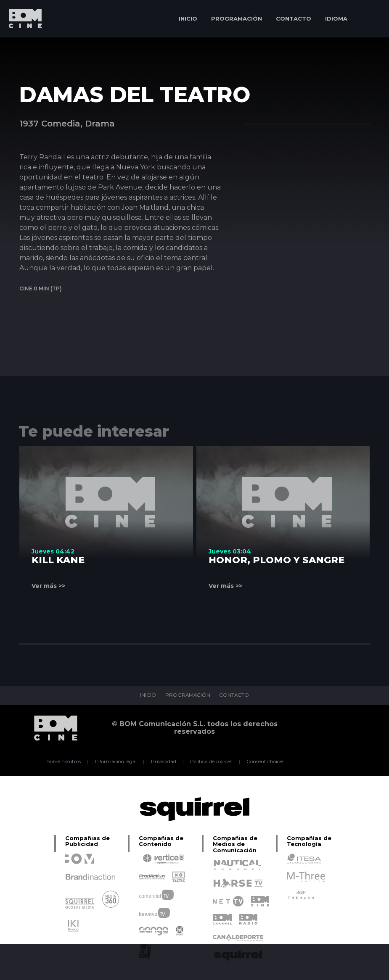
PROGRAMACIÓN (237, 18)
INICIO (188, 18)
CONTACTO (294, 18)
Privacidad (163, 762)
